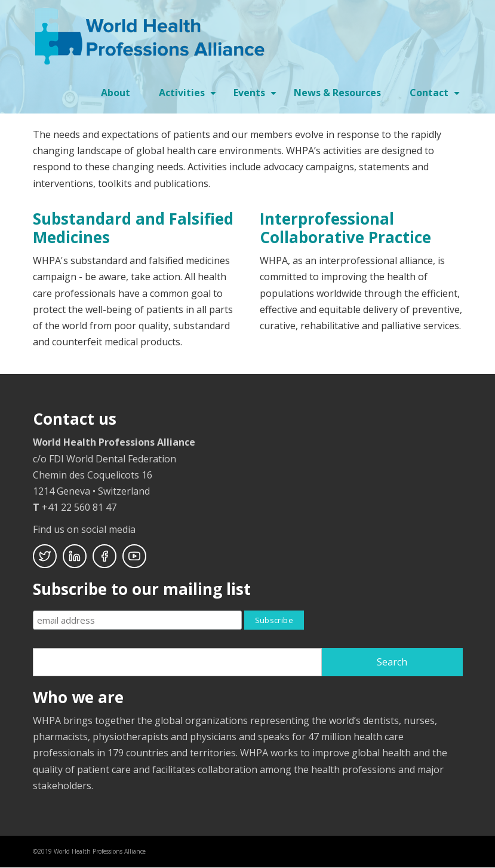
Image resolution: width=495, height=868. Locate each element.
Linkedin (75, 556)
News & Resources (337, 93)
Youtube (134, 556)
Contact (436, 97)
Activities (189, 97)
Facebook (104, 556)
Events (256, 97)
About (116, 93)
